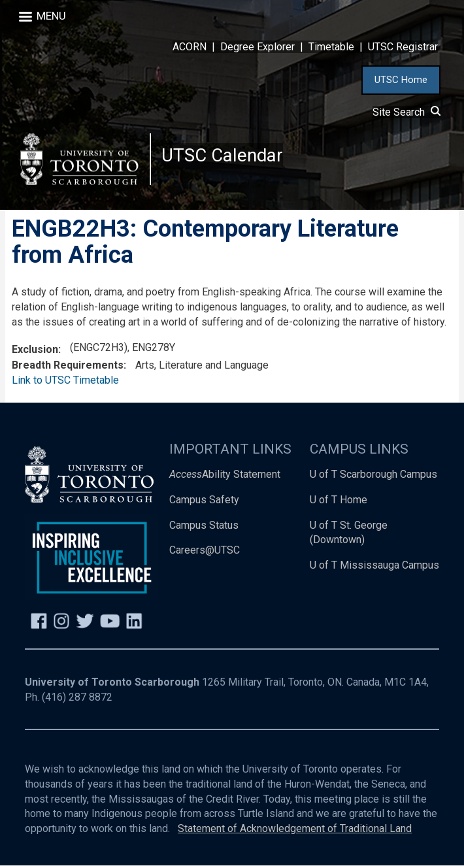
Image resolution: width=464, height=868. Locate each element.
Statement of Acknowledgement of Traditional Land (295, 831)
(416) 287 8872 (77, 700)
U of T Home (339, 502)
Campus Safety (204, 502)
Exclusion (35, 352)
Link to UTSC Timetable (65, 383)
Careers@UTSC (205, 553)
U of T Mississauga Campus (374, 568)
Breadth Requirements (68, 368)
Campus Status (204, 527)
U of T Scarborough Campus (373, 477)
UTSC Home (401, 80)
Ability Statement (225, 477)
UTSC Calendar (223, 157)
